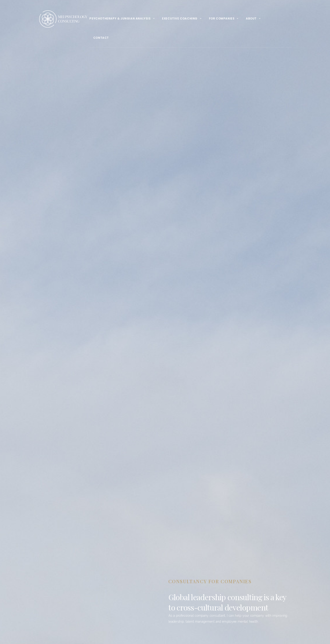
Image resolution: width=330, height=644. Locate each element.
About (251, 18)
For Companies (222, 18)
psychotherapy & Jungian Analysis (120, 18)
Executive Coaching (180, 18)
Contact (101, 38)
